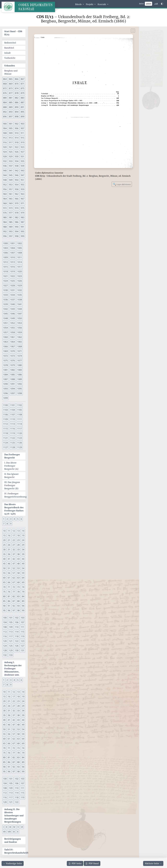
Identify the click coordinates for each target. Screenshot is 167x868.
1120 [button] (20, 433)
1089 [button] (20, 379)
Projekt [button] (90, 4)
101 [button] (11, 618)
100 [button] (5, 618)
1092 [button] (20, 384)
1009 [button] (5, 257)
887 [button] (23, 102)
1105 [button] (20, 410)
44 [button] (23, 559)
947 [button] (23, 175)
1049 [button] (13, 318)
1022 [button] (13, 276)
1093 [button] (5, 389)
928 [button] (5, 156)
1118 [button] (5, 433)
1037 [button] (13, 300)
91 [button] (9, 606)
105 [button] (11, 622)
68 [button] (18, 582)
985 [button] (11, 222)
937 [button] (11, 166)
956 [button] (5, 189)
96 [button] (9, 610)
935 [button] (23, 161)
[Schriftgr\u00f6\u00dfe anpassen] (156, 4)
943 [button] (23, 171)
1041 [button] (20, 304)
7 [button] (4, 524)
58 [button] (18, 573)
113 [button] (11, 632)
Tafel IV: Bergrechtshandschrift (15, 851)
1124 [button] (5, 443)
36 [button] (9, 554)
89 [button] (23, 601)
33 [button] (18, 550)
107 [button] (23, 622)
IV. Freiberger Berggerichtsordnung (15, 495)
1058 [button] (13, 332)
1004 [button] (13, 248)
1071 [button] (20, 351)
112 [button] (5, 632)
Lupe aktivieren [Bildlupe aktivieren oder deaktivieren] (122, 184)
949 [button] (11, 180)
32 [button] (14, 550)
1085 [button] (13, 375)
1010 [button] (13, 257)
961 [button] (11, 194)
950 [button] (17, 180)
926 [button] (17, 152)
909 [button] (11, 133)
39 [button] (23, 554)
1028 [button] (13, 286)
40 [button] (4, 559)
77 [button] (14, 592)
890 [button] (17, 107)
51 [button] (9, 568)
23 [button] (18, 540)
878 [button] (17, 93)
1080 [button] (20, 365)
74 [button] (23, 587)
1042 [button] (5, 309)
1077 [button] (20, 361)
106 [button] (17, 622)
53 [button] (18, 568)
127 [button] (23, 646)
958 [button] (17, 189)
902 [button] (17, 124)
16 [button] (9, 535)
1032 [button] (20, 290)
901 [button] (11, 124)
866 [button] (17, 79)
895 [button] (23, 112)
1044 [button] (20, 309)
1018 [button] (5, 271)
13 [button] (18, 531)
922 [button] (17, 147)
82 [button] (14, 596)
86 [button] (9, 601)
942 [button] (17, 171)
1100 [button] (5, 405)
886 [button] (17, 102)
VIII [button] (9, 832)
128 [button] (5, 650)
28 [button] (18, 545)
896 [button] (5, 117)
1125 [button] (13, 443)
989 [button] (11, 227)
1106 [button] (5, 415)
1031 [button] (13, 290)
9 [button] (11, 524)
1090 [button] (5, 384)
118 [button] (17, 636)
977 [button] (11, 213)
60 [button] (4, 578)
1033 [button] (5, 295)
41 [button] (9, 559)
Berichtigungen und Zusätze (13, 840)
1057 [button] (5, 332)
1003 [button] (5, 248)
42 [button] (14, 559)
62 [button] (14, 578)
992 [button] (5, 231)
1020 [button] (20, 271)
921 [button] (11, 147)
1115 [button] (5, 429)
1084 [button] (5, 375)
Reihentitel (10, 43)
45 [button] (4, 564)
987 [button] (23, 222)
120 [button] (5, 641)
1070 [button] (13, 351)
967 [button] (23, 199)
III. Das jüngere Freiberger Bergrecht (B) (12, 485)
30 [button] (4, 550)
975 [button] (23, 208)
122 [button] (17, 641)
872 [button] (5, 88)
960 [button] (5, 194)
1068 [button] (20, 346)
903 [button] (23, 124)
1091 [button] (13, 384)
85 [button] (4, 601)
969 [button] (11, 203)
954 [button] (17, 185)
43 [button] (18, 559)
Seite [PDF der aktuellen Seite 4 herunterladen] (75, 863)
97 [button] (14, 610)
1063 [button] (5, 342)
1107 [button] (13, 415)
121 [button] (11, 641)
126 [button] (17, 646)
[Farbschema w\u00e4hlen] (162, 4)
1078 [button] (5, 365)
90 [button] (4, 606)
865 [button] (11, 79)
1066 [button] (5, 346)
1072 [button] (5, 356)
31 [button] (9, 550)
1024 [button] (5, 281)
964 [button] (5, 199)
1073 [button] (13, 356)
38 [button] (18, 554)
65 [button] (4, 582)
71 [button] (9, 587)
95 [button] (4, 610)
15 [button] (4, 535)
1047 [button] (20, 314)
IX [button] (14, 832)
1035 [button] (20, 295)
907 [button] (23, 128)
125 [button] (11, 646)
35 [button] (4, 554)
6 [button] (21, 519)
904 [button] (5, 128)
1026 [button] (20, 281)
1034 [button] (13, 295)
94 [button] (23, 606)
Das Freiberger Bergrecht (12, 456)
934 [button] (17, 161)
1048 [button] (5, 318)
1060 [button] (5, 337)
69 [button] (23, 582)
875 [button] (23, 88)
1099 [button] (5, 398)
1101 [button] (13, 405)
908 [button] (5, 133)
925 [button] (11, 152)
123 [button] (23, 641)
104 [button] (5, 622)
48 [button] (18, 564)
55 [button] (4, 573)
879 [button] (23, 93)
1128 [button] (13, 447)
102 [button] (17, 618)
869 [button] (11, 84)
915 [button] (23, 138)
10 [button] (4, 531)
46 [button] (9, 564)
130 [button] (17, 650)
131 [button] (23, 650)
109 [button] (11, 627)
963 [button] (23, 194)
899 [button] (23, 117)
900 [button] (5, 124)
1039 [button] (5, 304)
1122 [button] (13, 438)
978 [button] (17, 213)
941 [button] (11, 171)
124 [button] (5, 646)
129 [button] (11, 650)
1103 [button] (5, 410)
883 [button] (23, 98)
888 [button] (5, 107)
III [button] (10, 827)
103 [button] (23, 618)
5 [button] (18, 519)
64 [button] (23, 578)
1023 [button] (20, 276)
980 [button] (5, 217)
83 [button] (18, 596)
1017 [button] (20, 267)
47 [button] (14, 564)
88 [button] (18, 601)
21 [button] (9, 540)
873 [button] (11, 88)
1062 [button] (20, 337)
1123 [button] (20, 438)
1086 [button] (20, 375)
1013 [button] (13, 262)
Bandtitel (9, 48)
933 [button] (11, 161)
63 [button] (18, 578)
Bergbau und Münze (11, 72)
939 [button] (23, 166)
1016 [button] (13, 267)
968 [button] (5, 203)
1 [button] (4, 519)
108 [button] (5, 627)
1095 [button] (20, 389)
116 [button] (5, 636)
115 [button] (23, 632)
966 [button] (17, 199)
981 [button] (11, 217)
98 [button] (18, 610)
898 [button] (17, 117)
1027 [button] (5, 286)
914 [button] (17, 138)
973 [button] (11, 208)
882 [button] (17, 98)
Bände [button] (79, 4)
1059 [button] (20, 332)
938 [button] (17, 166)
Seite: (142, 4)
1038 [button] (20, 300)
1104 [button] (13, 410)
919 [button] (23, 142)
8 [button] (7, 524)
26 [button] (9, 545)
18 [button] (18, 535)
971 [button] (23, 203)
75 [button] (4, 592)
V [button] (18, 827)
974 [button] (17, 208)
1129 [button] (20, 447)
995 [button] (23, 231)
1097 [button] (13, 393)
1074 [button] (20, 356)
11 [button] (9, 531)
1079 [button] (13, 365)
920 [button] (5, 147)
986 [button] (17, 222)
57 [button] (14, 573)
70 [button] (4, 587)
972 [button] (5, 208)
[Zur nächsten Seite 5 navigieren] (153, 863)
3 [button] (11, 519)
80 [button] (4, 596)
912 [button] (5, 138)
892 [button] (5, 112)
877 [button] (11, 93)
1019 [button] (13, 271)
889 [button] (11, 107)
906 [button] (17, 128)
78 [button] (18, 592)
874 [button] (17, 88)
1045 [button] (5, 314)
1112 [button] (5, 424)
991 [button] (23, 227)
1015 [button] (5, 267)
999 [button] (23, 236)
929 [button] (11, 156)
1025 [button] (13, 281)
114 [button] (17, 632)
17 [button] (14, 535)
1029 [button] (20, 286)
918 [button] (17, 142)
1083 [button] (20, 370)
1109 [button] (5, 419)
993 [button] (11, 231)
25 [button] (4, 545)
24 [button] (23, 540)
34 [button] (23, 550)
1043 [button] (13, 309)
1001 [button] (13, 243)
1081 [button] (5, 370)
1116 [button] (13, 429)
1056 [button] (20, 328)
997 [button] (11, 236)
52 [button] (14, 568)
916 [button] (5, 142)
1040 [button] (13, 304)
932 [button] (5, 161)
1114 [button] (20, 424)
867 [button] (23, 79)
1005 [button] (20, 248)
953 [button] (11, 185)
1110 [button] (13, 419)
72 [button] (14, 587)
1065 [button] (20, 342)
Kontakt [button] (102, 4)
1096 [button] (5, 393)
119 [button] (23, 636)
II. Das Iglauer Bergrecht (11, 476)
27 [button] (14, 545)
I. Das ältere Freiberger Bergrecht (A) (11, 466)
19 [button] (23, 535)
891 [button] (23, 107)
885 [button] (11, 102)
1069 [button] (5, 351)
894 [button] (17, 112)
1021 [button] (5, 276)
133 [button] (11, 655)
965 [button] (11, 199)
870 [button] (17, 84)
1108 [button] (20, 415)
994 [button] (17, 231)
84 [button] (23, 596)
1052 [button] (13, 323)
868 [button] (5, 84)
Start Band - (13, 33)
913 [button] (11, 138)
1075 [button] (5, 361)
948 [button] (5, 180)
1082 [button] (13, 370)
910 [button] (17, 133)
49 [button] (23, 564)
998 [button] (17, 236)
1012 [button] (5, 262)
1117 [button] (20, 429)
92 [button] (14, 606)
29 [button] (23, 545)
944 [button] (5, 175)
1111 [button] (20, 419)
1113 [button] (13, 424)
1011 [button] (20, 257)
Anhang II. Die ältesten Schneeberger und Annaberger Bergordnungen (14, 816)
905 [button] (11, 128)
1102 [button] (20, 405)
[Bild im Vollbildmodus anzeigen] (133, 31)
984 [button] (5, 222)
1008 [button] (20, 253)
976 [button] (5, 213)
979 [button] (23, 213)
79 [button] (23, 592)
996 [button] (5, 236)
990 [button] (17, 227)
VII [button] (4, 832)
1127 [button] (5, 447)
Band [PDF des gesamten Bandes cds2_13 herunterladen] (92, 863)
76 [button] (9, 592)
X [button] (18, 832)
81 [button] (9, 596)
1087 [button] (5, 379)
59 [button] (23, 573)
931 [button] (23, 156)
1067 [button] (13, 346)
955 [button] (23, 185)
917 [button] (11, 142)
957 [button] (11, 189)
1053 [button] (20, 323)
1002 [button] (20, 243)
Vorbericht (10, 58)
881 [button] (11, 98)
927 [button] (23, 152)
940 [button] (5, 171)
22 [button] (14, 540)
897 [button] (11, 117)
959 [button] (23, 189)
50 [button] (4, 568)
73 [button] (18, 587)
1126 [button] (20, 443)
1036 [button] (5, 300)
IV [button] (14, 827)
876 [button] (5, 93)
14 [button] (23, 531)
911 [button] (23, 133)
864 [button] (5, 79)
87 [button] (14, 601)
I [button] (3, 827)
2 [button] (7, 519)
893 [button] (11, 112)
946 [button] (17, 175)
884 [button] (5, 102)
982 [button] (17, 217)
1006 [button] (5, 253)
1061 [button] (13, 337)
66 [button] (9, 582)
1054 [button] (5, 328)
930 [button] (17, 156)
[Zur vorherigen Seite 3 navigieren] (13, 863)
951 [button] (23, 180)
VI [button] (22, 827)
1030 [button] (5, 290)
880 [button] (5, 98)
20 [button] (4, 540)
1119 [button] (13, 433)
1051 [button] (5, 323)
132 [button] (5, 655)
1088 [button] (13, 379)
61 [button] (9, 578)
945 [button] (11, 175)
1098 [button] (20, 393)
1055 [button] (13, 328)
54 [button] (23, 568)
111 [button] (23, 627)
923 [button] (23, 147)
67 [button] (14, 582)
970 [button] (17, 203)
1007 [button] (13, 253)
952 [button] (5, 185)
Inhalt (8, 53)
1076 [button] (13, 361)
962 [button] (17, 194)
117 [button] (11, 636)
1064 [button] (13, 342)
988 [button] (5, 227)
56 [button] (9, 573)
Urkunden (10, 66)
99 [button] (23, 610)
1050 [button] (20, 318)
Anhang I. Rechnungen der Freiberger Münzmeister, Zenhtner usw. (13, 669)
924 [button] (5, 152)
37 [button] (14, 554)
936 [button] (5, 166)
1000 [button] (5, 243)
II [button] (7, 827)
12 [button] (14, 531)
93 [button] (18, 606)
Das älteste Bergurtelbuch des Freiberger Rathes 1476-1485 (14, 509)
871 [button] (23, 84)
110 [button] (17, 627)
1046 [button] (13, 314)
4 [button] (14, 519)
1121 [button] (5, 438)
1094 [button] (13, 389)
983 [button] (23, 217)
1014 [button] (20, 262)
